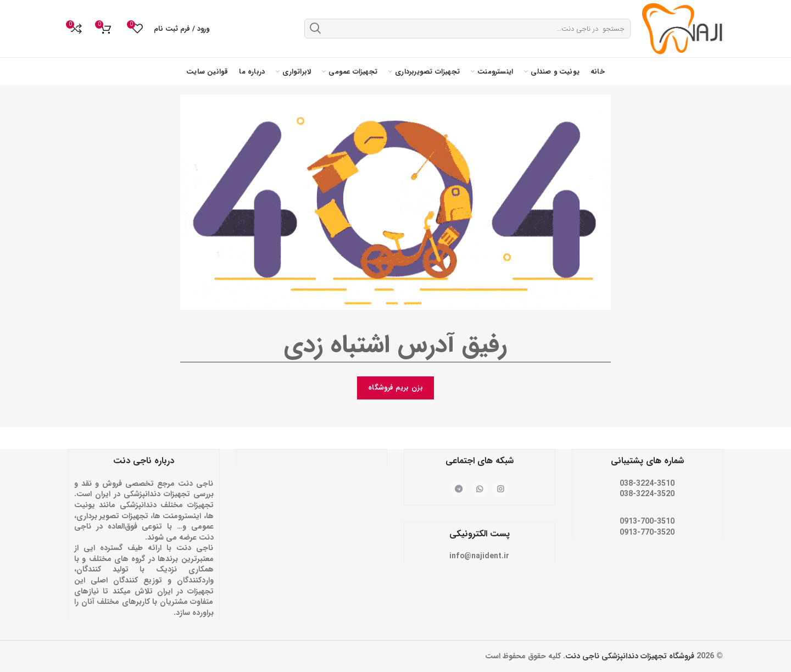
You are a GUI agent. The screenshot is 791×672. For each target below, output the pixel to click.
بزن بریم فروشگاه (396, 388)
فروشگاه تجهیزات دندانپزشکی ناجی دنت (630, 656)
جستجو (315, 28)
